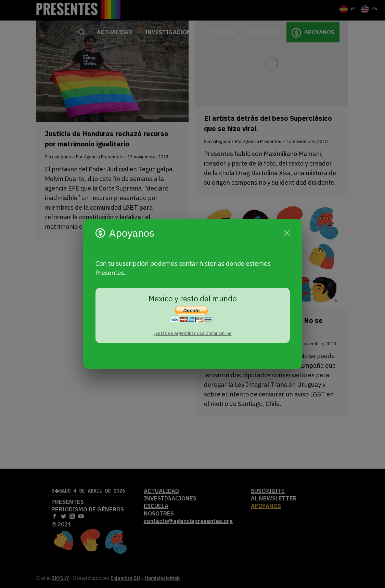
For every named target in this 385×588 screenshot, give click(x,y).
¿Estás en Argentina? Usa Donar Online (193, 333)
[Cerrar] (287, 233)
